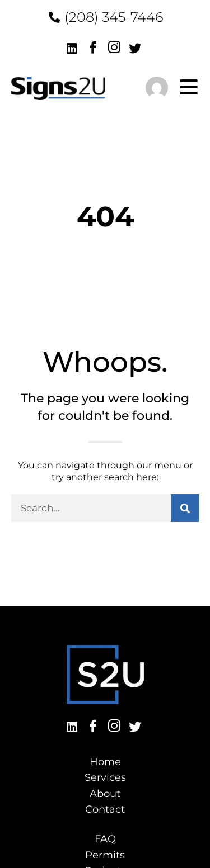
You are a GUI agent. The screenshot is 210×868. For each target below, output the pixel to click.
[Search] (185, 508)
